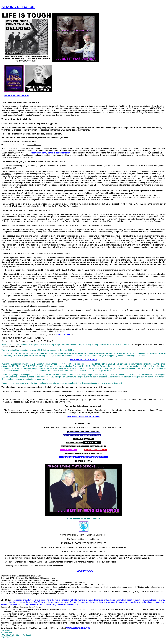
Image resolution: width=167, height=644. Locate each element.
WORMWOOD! (86, 571)
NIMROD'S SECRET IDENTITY (83, 360)
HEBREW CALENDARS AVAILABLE (84, 417)
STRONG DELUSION (18, 7)
